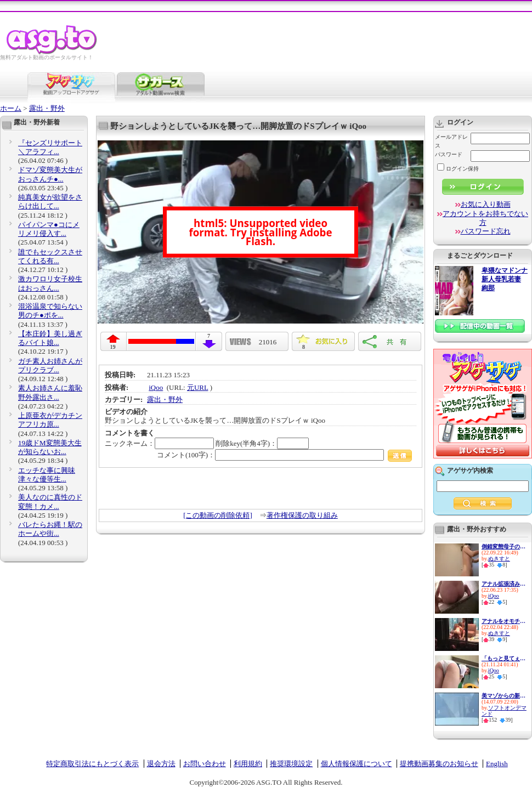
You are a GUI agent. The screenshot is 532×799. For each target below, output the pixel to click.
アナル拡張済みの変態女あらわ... (503, 584)
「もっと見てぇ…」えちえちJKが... (503, 658)
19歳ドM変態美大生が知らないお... (50, 447)
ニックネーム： (159, 443)
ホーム (11, 108)
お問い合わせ (205, 764)
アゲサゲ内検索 (470, 471)
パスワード (449, 154)
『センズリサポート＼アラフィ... (50, 147)
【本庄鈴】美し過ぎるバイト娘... (50, 338)
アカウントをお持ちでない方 (485, 218)
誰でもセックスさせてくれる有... (50, 256)
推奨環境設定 (291, 764)
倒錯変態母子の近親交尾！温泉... (503, 546)
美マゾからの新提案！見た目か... (503, 696)
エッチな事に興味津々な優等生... (47, 475)
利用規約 (248, 764)
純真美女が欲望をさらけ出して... (50, 202)
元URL (198, 387)
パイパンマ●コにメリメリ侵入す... (49, 229)
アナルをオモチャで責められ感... (503, 621)
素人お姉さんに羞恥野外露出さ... (50, 392)
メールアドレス (451, 141)
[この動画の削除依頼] (218, 515)
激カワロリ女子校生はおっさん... (50, 283)
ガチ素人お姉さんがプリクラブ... (50, 365)
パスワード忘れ (486, 231)
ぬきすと (499, 559)
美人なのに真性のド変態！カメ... (50, 501)
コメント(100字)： (284, 455)
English (497, 764)
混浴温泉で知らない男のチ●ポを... (50, 311)
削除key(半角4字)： (262, 443)
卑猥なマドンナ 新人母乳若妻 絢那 (505, 279)
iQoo (156, 387)
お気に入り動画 (486, 204)
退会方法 (161, 764)
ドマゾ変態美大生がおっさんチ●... (50, 174)
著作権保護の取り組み (302, 515)
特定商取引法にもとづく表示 (92, 764)
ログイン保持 (458, 169)
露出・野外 (47, 108)
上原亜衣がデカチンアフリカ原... (50, 420)
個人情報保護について (356, 764)
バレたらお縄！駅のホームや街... (50, 529)
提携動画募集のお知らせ (439, 764)
